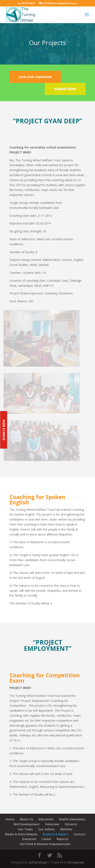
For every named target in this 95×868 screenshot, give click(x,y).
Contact (80, 834)
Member (66, 829)
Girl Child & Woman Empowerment (45, 844)
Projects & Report (55, 834)
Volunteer (52, 824)
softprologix (38, 862)
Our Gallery (47, 829)
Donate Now (4, 430)
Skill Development (26, 824)
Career (46, 839)
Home (10, 819)
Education (46, 819)
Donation (29, 839)
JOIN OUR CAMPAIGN (35, 77)
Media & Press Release (21, 834)
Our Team (25, 829)
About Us (26, 819)
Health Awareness (72, 819)
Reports (62, 839)
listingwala (76, 862)
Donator (71, 824)
